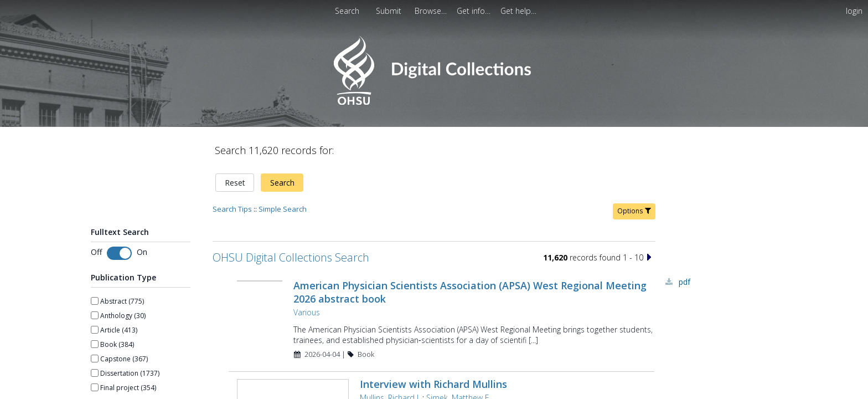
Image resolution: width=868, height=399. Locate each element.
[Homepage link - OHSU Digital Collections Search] (434, 102)
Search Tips (232, 171)
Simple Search (283, 171)
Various (306, 274)
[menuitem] (390, 11)
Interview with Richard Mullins (432, 345)
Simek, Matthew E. (458, 359)
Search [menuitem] (347, 11)
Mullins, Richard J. (389, 359)
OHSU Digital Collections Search (291, 219)
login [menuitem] (854, 11)
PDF (684, 244)
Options (634, 173)
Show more (109, 369)
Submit (390, 11)
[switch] (119, 215)
